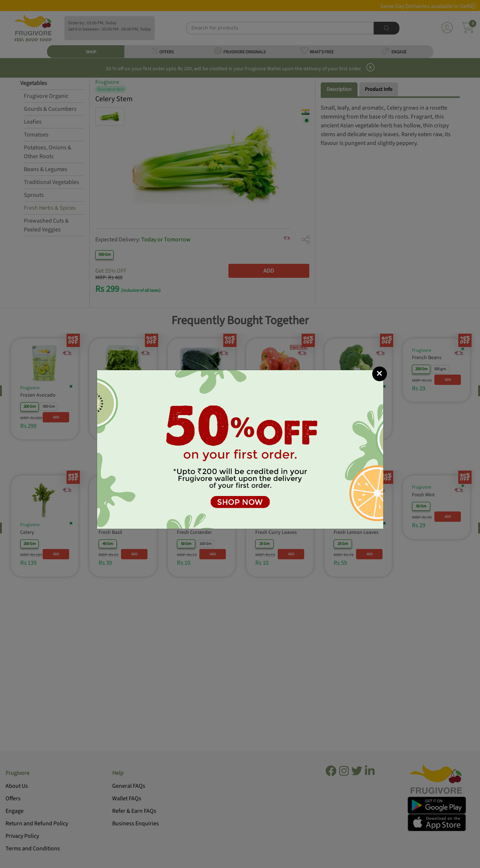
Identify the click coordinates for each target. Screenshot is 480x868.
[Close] (380, 374)
